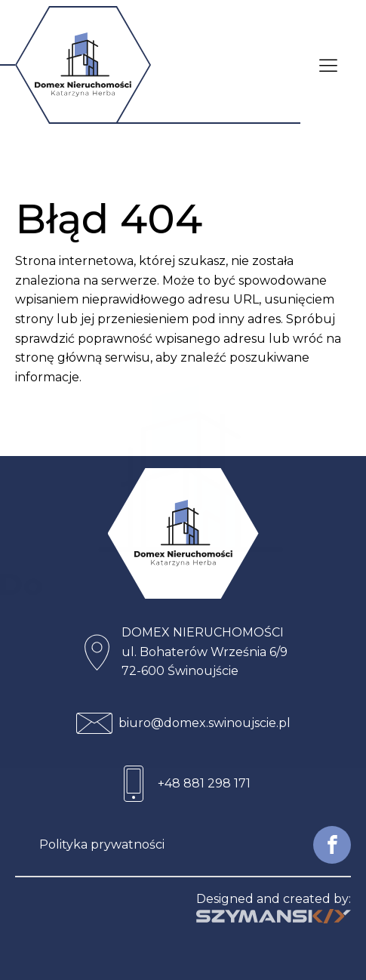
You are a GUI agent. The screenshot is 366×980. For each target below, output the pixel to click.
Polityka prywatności (102, 844)
